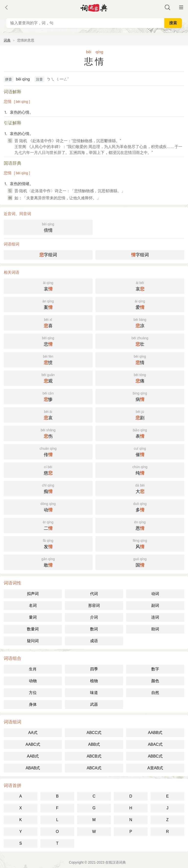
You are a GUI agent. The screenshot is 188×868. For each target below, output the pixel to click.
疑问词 (33, 641)
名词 (33, 605)
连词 (155, 617)
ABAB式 (33, 768)
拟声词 (33, 594)
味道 (94, 693)
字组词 (48, 255)
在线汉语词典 (116, 862)
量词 (33, 617)
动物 (33, 681)
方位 (33, 693)
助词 (155, 629)
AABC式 (33, 744)
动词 (155, 594)
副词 (155, 605)
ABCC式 (94, 733)
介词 (94, 617)
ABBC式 (155, 756)
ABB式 (94, 744)
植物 (94, 681)
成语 (94, 641)
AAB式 (33, 756)
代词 (94, 594)
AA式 (33, 733)
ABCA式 (94, 768)
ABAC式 (155, 744)
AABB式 (155, 733)
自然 (155, 693)
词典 (7, 40)
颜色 (155, 681)
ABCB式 (94, 756)
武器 (94, 704)
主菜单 (181, 7)
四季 (94, 669)
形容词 (94, 605)
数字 (155, 669)
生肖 (33, 669)
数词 (94, 629)
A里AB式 (155, 768)
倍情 (48, 227)
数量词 (33, 629)
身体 (33, 704)
